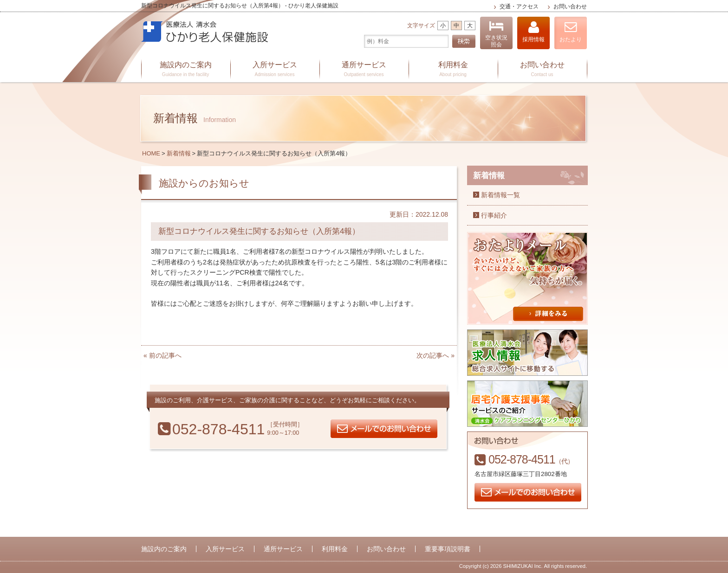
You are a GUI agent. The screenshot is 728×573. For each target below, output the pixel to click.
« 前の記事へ (162, 355)
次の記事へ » (435, 355)
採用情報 (533, 32)
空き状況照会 (496, 34)
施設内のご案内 (186, 70)
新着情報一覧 (500, 195)
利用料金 (453, 70)
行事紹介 (494, 215)
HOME (151, 153)
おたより (571, 32)
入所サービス (275, 70)
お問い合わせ (570, 6)
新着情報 (179, 153)
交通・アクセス (519, 6)
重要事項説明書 (448, 549)
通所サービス (364, 70)
